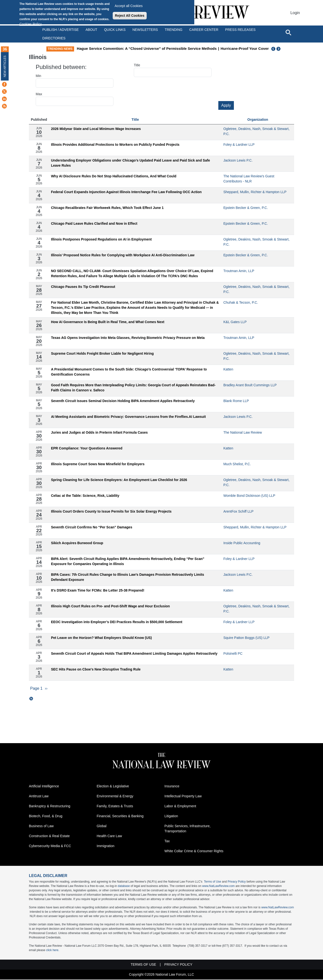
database (124, 886)
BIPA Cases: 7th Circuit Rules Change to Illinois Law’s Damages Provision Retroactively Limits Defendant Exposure (127, 577)
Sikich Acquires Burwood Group (77, 543)
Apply (226, 105)
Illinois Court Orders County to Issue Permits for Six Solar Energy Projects (111, 511)
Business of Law (41, 826)
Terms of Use (213, 882)
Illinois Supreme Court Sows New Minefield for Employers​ (98, 464)
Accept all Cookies (129, 6)
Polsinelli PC (233, 653)
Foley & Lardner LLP (239, 145)
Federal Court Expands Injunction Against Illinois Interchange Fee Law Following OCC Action (126, 192)
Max (39, 94)
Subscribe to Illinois (31, 699)
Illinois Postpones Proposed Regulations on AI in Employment (101, 239)
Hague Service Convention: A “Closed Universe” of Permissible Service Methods (164, 48)
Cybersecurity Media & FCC (50, 846)
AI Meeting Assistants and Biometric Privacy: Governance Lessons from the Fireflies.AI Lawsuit (128, 417)
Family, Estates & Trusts (115, 807)
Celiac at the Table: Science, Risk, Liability (85, 496)
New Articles (5, 66)
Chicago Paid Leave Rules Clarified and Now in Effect (94, 224)
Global (102, 826)
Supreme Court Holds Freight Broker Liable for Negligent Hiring (102, 353)
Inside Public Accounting (242, 543)
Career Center (204, 30)
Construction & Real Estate (49, 836)
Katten (228, 369)
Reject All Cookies (130, 16)
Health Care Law (109, 836)
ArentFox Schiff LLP (238, 511)
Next (279, 49)
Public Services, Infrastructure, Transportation (187, 829)
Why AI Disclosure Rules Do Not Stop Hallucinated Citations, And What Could (114, 176)
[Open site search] (288, 32)
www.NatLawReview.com (218, 886)
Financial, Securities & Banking (120, 817)
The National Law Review (243, 432)
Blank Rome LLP (236, 401)
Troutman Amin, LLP (239, 271)
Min (38, 76)
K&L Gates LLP (235, 322)
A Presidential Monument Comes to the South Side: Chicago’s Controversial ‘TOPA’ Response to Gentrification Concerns (129, 372)
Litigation (171, 817)
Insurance (172, 787)
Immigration (106, 846)
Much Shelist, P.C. (237, 464)
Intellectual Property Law (183, 797)
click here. (53, 951)
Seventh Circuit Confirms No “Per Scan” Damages (92, 527)
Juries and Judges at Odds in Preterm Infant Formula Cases (99, 432)
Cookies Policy (31, 24)
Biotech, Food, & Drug (46, 817)
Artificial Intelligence (44, 787)
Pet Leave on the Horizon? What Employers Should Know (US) (101, 638)
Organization (258, 120)
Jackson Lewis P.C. (238, 160)
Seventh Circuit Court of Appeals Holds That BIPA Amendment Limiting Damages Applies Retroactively (134, 653)
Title (137, 65)
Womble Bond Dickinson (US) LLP (249, 496)
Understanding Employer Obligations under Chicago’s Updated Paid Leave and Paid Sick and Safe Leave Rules (131, 163)
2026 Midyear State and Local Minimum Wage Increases (96, 129)
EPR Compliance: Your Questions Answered (87, 448)
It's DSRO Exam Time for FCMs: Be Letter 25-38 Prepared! (98, 590)
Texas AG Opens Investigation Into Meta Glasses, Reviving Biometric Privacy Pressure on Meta (128, 338)
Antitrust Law (39, 797)
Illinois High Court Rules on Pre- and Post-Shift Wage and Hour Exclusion (110, 606)
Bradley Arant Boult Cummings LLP (250, 385)
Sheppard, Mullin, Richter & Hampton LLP (255, 192)
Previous (273, 49)
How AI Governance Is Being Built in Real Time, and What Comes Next (108, 322)
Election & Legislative (113, 787)
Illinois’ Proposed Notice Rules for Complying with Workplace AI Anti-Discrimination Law (123, 255)
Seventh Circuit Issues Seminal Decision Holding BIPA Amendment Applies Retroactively (123, 401)
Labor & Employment (180, 807)
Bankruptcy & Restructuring (50, 807)
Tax (167, 842)
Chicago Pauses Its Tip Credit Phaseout (83, 287)
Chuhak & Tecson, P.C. (241, 302)
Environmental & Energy (115, 797)
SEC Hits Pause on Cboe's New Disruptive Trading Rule (96, 669)
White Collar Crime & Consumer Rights (194, 851)
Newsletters (145, 30)
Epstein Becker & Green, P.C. (246, 208)
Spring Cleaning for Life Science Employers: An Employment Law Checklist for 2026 (119, 480)
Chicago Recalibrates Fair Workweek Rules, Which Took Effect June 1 (107, 208)
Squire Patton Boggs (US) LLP (246, 638)
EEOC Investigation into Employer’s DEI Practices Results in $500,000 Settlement (117, 622)
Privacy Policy (237, 882)
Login (295, 13)
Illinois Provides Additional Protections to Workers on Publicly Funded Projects (115, 145)
